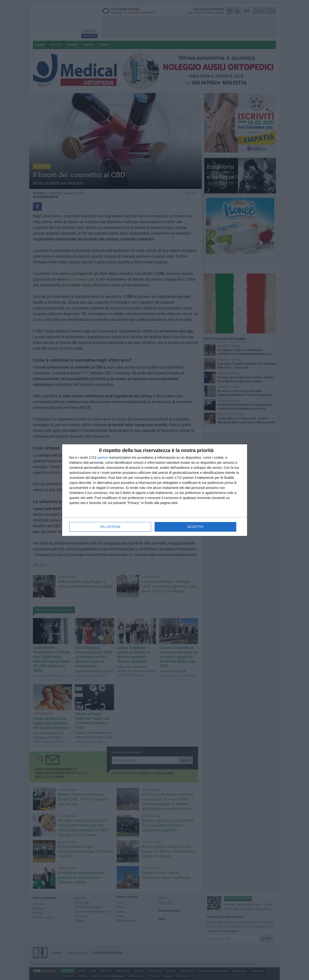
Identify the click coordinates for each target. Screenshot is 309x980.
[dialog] (155, 490)
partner (103, 458)
